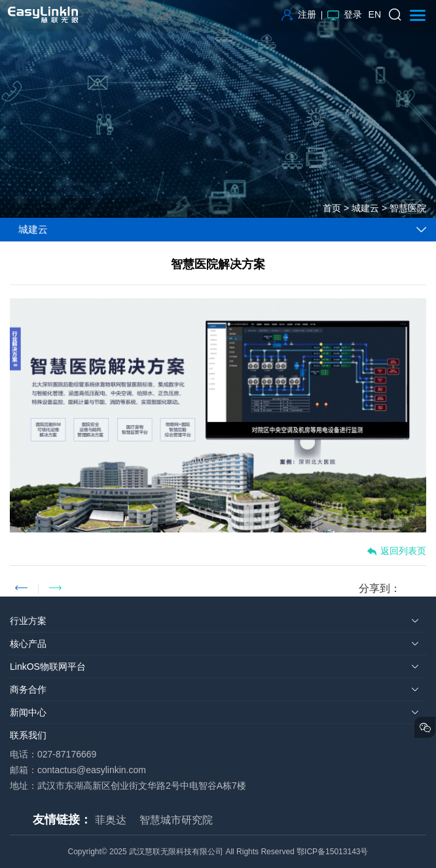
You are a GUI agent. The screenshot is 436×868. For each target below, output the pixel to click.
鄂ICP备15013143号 (332, 852)
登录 (345, 14)
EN (375, 14)
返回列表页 (396, 551)
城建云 (365, 208)
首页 (332, 208)
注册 (299, 14)
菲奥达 (111, 820)
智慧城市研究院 (176, 820)
